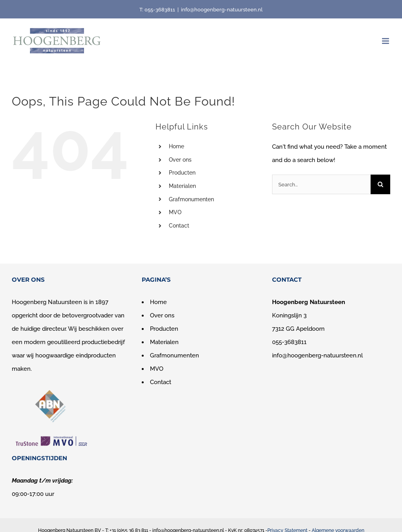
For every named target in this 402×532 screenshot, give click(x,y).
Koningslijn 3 (289, 315)
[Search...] (321, 184)
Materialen (182, 186)
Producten (182, 173)
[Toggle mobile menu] (386, 41)
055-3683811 (160, 10)
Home (176, 146)
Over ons (180, 160)
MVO (175, 212)
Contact (179, 226)
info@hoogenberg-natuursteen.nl (222, 10)
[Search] (380, 184)
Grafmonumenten (191, 199)
